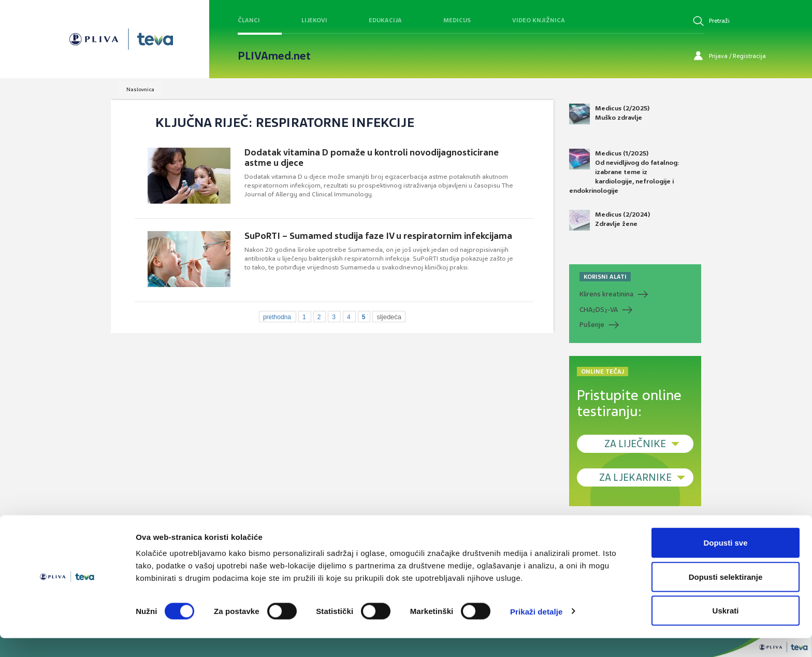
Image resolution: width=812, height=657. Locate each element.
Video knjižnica (539, 20)
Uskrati (726, 629)
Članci (249, 20)
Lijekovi (314, 20)
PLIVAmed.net (274, 56)
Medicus (457, 20)
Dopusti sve (725, 561)
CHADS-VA (599, 310)
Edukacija (385, 20)
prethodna (277, 317)
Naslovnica (140, 89)
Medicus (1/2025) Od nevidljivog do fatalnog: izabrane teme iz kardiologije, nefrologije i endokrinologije (624, 172)
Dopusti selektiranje (726, 596)
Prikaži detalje (536, 630)
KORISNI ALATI (605, 277)
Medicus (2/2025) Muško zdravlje (609, 114)
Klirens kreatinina (606, 294)
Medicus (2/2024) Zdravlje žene (610, 220)
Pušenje (592, 325)
